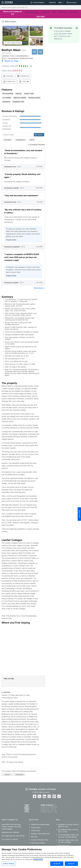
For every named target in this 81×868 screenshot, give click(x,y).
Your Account (72, 2)
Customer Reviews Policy (40, 840)
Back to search (10, 22)
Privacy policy (36, 828)
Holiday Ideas (63, 12)
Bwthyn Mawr (11, 50)
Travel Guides (74, 12)
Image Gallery (13, 43)
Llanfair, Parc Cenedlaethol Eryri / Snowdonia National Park (17, 58)
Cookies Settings (9, 864)
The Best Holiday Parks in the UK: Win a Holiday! (68, 841)
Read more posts (64, 845)
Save (34, 52)
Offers (54, 12)
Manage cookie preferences (40, 834)
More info (34, 837)
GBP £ (61, 3)
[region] (40, 857)
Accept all (57, 864)
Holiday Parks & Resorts (32, 12)
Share (40, 52)
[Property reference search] (27, 7)
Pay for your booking (38, 843)
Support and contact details (40, 824)
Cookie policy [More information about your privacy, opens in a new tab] (38, 859)
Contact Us (52, 3)
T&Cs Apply (41, 16)
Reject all (71, 864)
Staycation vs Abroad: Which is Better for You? (69, 826)
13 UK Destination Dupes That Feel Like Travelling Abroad (68, 836)
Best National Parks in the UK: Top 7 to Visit (68, 831)
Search (39, 135)
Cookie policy (36, 831)
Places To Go (46, 12)
